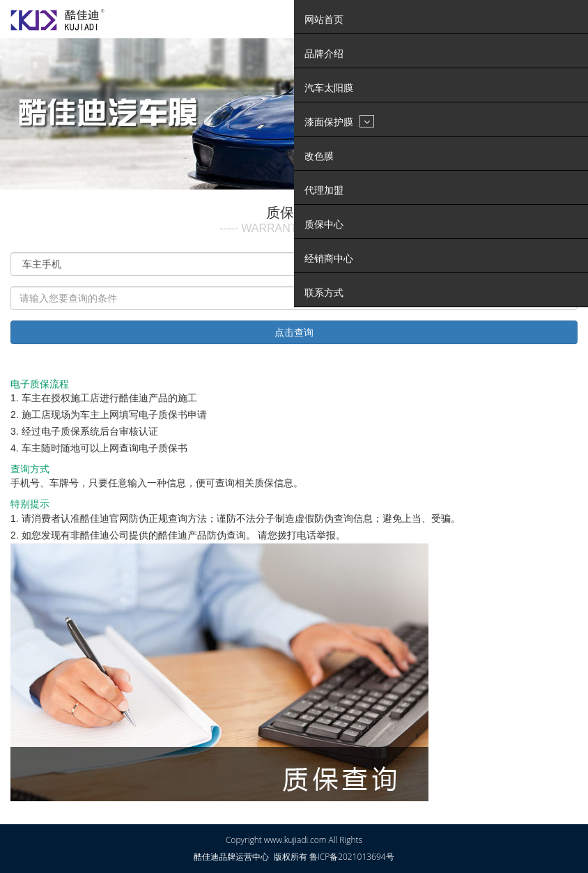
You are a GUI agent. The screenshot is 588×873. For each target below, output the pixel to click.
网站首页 (324, 20)
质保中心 (324, 224)
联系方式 (324, 293)
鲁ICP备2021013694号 (352, 857)
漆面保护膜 (339, 121)
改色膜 (319, 156)
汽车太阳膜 (329, 88)
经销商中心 (329, 258)
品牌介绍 (324, 54)
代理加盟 (324, 190)
